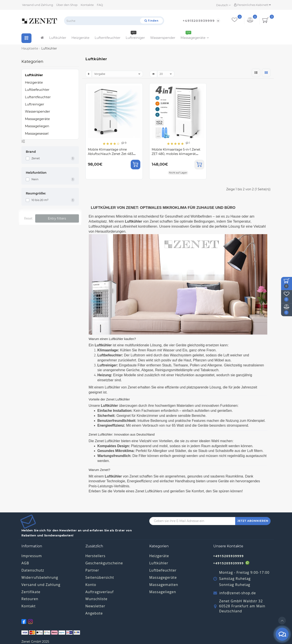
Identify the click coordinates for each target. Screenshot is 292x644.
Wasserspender (163, 38)
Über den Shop (67, 5)
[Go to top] (282, 621)
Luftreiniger (135, 37)
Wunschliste (96, 599)
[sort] (117, 74)
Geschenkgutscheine (104, 563)
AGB (25, 563)
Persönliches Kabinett (252, 5)
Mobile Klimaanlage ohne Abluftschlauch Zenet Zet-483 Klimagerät (110, 154)
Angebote (94, 613)
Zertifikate (31, 592)
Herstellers (96, 556)
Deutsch (223, 5)
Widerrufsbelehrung (40, 577)
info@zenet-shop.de (238, 593)
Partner (92, 570)
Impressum (32, 556)
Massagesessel (37, 133)
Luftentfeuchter (108, 38)
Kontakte (87, 5)
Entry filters (57, 218)
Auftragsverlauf (100, 592)
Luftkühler (58, 38)
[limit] (166, 74)
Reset (28, 218)
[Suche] (151, 21)
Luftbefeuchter (37, 90)
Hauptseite (30, 48)
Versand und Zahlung (38, 5)
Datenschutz (33, 570)
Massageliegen (37, 126)
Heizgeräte (80, 38)
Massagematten (164, 585)
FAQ (100, 5)
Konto (91, 585)
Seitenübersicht (100, 577)
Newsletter (95, 606)
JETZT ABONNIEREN (253, 521)
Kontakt (29, 606)
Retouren (30, 599)
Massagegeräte (195, 37)
